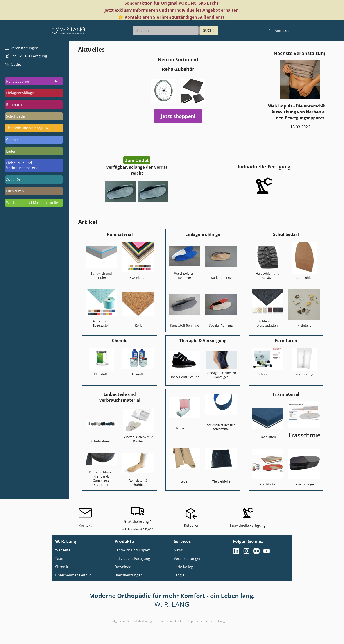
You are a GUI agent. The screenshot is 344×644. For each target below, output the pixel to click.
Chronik (62, 567)
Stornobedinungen (217, 621)
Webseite (63, 550)
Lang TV (180, 575)
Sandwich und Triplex (132, 550)
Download (123, 567)
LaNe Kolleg (183, 567)
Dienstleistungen (129, 575)
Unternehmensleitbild (73, 575)
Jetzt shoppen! (178, 116)
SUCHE (209, 30)
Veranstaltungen (188, 558)
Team (60, 558)
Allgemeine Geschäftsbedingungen (134, 621)
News (178, 550)
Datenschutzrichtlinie (172, 621)
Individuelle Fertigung (132, 558)
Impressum (195, 621)
